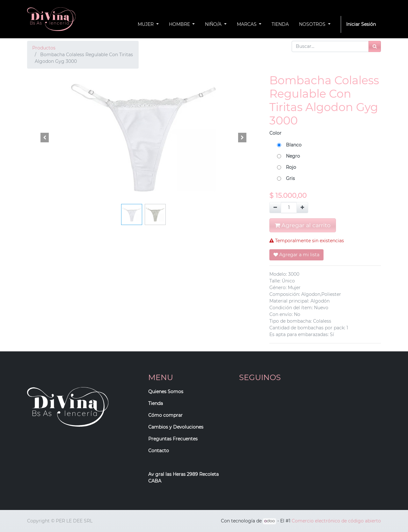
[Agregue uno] (302, 208)
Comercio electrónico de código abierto (336, 521)
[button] (45, 138)
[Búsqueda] (375, 46)
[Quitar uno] (275, 208)
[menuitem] (280, 24)
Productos (44, 48)
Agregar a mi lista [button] (296, 255)
